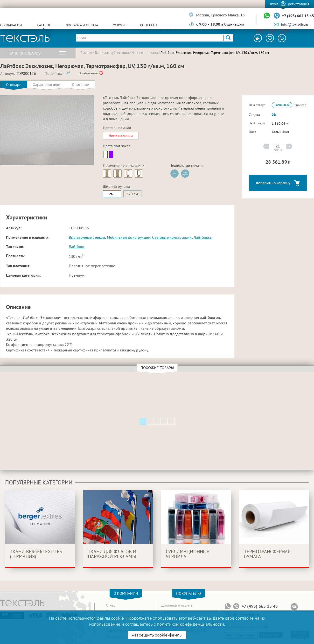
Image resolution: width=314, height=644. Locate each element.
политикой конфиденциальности (190, 624)
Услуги (119, 25)
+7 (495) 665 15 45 (298, 16)
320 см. (132, 194)
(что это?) (300, 105)
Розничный (282, 105)
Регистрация (299, 4)
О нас (111, 605)
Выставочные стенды (87, 237)
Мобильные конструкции (129, 237)
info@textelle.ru (295, 24)
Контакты (149, 25)
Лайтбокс (77, 246)
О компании (11, 25)
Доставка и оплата (82, 25)
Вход (274, 4)
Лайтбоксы (203, 237)
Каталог (44, 25)
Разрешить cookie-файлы (157, 635)
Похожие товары (158, 368)
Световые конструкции (172, 237)
